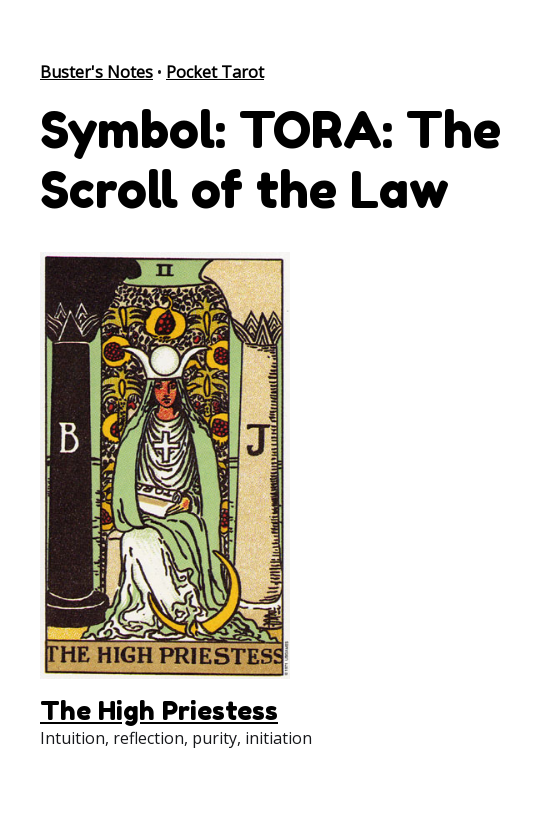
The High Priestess (159, 710)
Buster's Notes (96, 72)
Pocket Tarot (215, 72)
